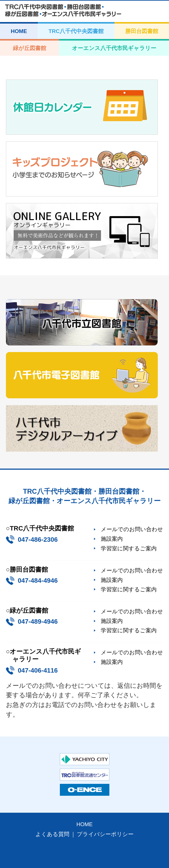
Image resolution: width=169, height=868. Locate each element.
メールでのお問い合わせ (132, 529)
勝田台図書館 (142, 31)
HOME (19, 31)
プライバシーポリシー (105, 834)
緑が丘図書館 (30, 48)
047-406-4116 (38, 670)
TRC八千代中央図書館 (76, 31)
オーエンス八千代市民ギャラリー (114, 48)
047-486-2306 (38, 540)
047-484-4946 (38, 581)
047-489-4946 (38, 621)
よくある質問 (52, 834)
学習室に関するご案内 (129, 548)
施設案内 (112, 539)
